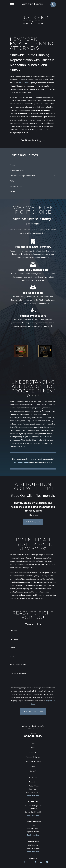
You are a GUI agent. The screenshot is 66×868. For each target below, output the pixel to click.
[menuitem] (33, 165)
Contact (33, 771)
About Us (33, 752)
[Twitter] (25, 862)
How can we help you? (18, 673)
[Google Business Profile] (41, 862)
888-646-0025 (33, 736)
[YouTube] (47, 862)
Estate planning (24, 83)
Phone (12, 648)
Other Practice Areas (33, 762)
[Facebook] (19, 862)
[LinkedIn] (30, 862)
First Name (14, 631)
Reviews (33, 766)
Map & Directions (33, 795)
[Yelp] (36, 862)
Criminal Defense (33, 757)
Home (33, 747)
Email (12, 656)
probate (39, 408)
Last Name (14, 639)
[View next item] (43, 366)
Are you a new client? (18, 665)
